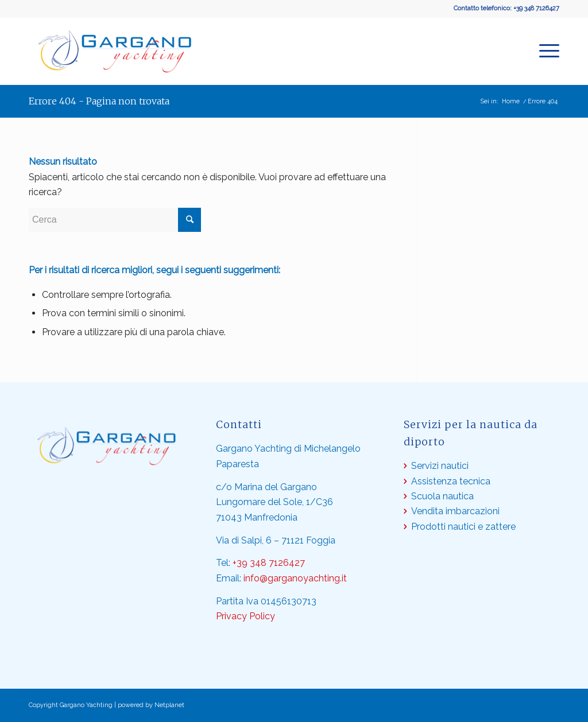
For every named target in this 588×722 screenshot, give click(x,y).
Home (511, 101)
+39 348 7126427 (536, 8)
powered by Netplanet (151, 705)
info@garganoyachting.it (295, 578)
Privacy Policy (245, 616)
